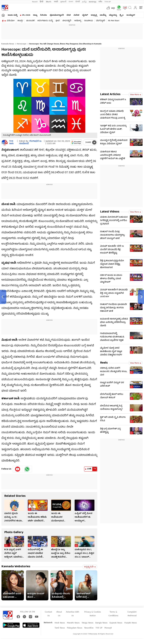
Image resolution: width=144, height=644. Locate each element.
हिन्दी (42, 2)
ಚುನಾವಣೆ (30, 21)
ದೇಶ (69, 15)
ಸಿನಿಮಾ (43, 15)
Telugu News (87, 623)
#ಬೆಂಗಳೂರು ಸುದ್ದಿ (45, 21)
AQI (113, 8)
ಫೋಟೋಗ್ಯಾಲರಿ (57, 15)
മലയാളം (93, 2)
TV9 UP (99, 628)
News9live (89, 628)
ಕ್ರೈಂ (122, 15)
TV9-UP (108, 2)
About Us (59, 614)
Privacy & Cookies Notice (93, 614)
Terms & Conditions (113, 614)
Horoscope (21, 44)
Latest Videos (110, 212)
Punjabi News (131, 623)
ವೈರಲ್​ (85, 15)
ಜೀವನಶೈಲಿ (67, 21)
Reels (104, 363)
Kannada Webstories (16, 567)
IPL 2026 (26, 15)
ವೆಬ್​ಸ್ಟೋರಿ (101, 21)
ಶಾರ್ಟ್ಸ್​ (20, 21)
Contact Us (48, 614)
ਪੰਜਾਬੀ (78, 2)
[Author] (5, 143)
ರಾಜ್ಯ (35, 15)
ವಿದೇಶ (76, 15)
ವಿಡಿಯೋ (11, 21)
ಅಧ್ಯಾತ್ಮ (94, 15)
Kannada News (8, 44)
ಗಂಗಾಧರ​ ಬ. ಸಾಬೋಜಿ (30, 142)
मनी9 (100, 2)
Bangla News (101, 623)
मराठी (56, 2)
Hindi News (60, 623)
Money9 (108, 628)
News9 (35, 2)
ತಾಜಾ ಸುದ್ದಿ (12, 15)
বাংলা (71, 2)
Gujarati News (116, 623)
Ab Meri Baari (114, 21)
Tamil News (60, 628)
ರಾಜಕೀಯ (89, 21)
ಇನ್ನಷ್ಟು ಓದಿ (90, 567)
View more (136, 95)
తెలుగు (49, 2)
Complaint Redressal (132, 614)
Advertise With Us (73, 614)
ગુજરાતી (63, 2)
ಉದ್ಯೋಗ (131, 15)
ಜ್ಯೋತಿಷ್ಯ (113, 15)
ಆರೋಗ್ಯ (78, 21)
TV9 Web (11, 143)
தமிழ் (84, 2)
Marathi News (73, 623)
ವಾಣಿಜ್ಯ (103, 15)
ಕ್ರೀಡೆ (58, 21)
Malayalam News (75, 628)
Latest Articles (110, 94)
